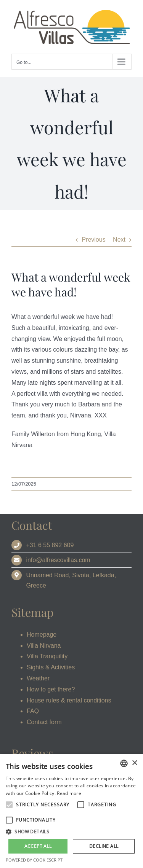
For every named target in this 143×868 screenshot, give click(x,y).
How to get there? (51, 689)
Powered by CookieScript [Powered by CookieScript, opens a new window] (34, 860)
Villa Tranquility (47, 656)
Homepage (42, 635)
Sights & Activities (51, 667)
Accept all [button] (38, 846)
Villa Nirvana (44, 646)
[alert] (71, 811)
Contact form (44, 722)
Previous (93, 240)
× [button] (134, 763)
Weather (38, 678)
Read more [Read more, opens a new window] (69, 793)
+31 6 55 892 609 (50, 545)
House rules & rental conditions (69, 700)
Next (119, 240)
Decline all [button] (104, 846)
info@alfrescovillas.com (58, 560)
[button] (71, 832)
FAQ (33, 711)
